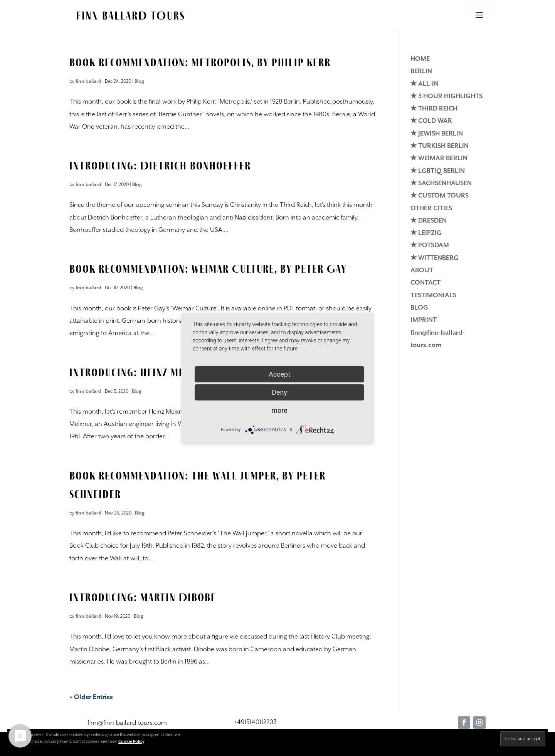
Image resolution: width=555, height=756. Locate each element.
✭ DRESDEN (429, 221)
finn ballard (88, 81)
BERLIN (421, 71)
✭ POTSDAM (430, 246)
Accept (279, 374)
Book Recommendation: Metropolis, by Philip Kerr (200, 62)
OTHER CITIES (431, 209)
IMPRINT (424, 320)
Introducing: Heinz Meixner (140, 372)
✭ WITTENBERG (435, 258)
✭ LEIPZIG (426, 233)
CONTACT (425, 283)
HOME (420, 59)
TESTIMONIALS (433, 296)
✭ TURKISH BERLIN (440, 146)
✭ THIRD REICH (434, 109)
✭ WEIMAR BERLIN (439, 158)
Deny (279, 392)
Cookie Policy (131, 742)
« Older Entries (91, 697)
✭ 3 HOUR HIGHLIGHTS (447, 96)
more (279, 410)
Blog (139, 81)
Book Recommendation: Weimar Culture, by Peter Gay (208, 269)
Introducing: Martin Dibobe (143, 597)
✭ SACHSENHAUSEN (441, 184)
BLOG (419, 308)
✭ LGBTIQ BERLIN (438, 171)
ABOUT (422, 271)
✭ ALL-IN (425, 84)
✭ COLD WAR (431, 121)
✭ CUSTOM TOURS (440, 196)
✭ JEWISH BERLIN (437, 134)
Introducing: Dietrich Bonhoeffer (160, 165)
